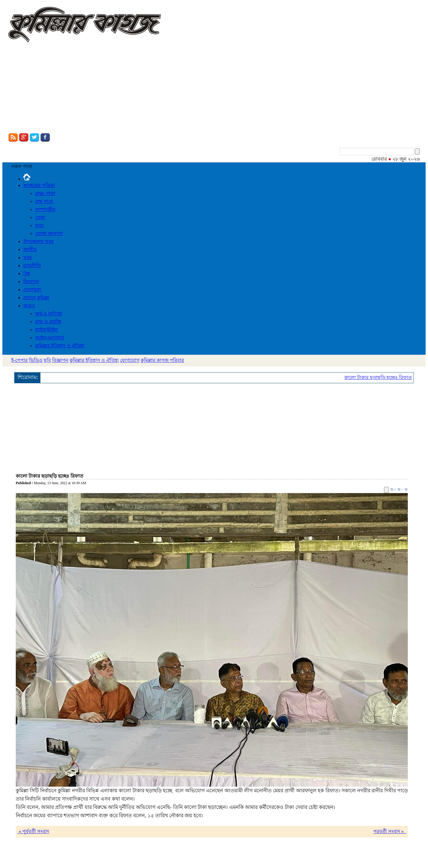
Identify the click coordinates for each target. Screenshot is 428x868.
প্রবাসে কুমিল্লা (36, 298)
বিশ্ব (27, 274)
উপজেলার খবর (38, 241)
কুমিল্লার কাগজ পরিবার (162, 360)
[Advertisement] (214, 88)
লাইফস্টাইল (47, 330)
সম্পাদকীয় (45, 209)
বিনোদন (31, 282)
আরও (29, 306)
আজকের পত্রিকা (39, 185)
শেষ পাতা (44, 201)
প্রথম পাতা (45, 193)
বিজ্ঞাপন (60, 360)
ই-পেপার (19, 360)
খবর (39, 225)
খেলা (40, 217)
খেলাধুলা (32, 290)
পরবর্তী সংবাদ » (390, 831)
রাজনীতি (32, 266)
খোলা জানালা (49, 233)
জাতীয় (30, 250)
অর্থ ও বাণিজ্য (49, 314)
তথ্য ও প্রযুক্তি (48, 322)
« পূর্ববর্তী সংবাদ (33, 831)
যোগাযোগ (130, 360)
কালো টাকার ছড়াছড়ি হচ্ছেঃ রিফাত (384, 377)
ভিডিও (36, 360)
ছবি (47, 360)
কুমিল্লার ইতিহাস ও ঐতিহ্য (60, 346)
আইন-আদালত (50, 338)
